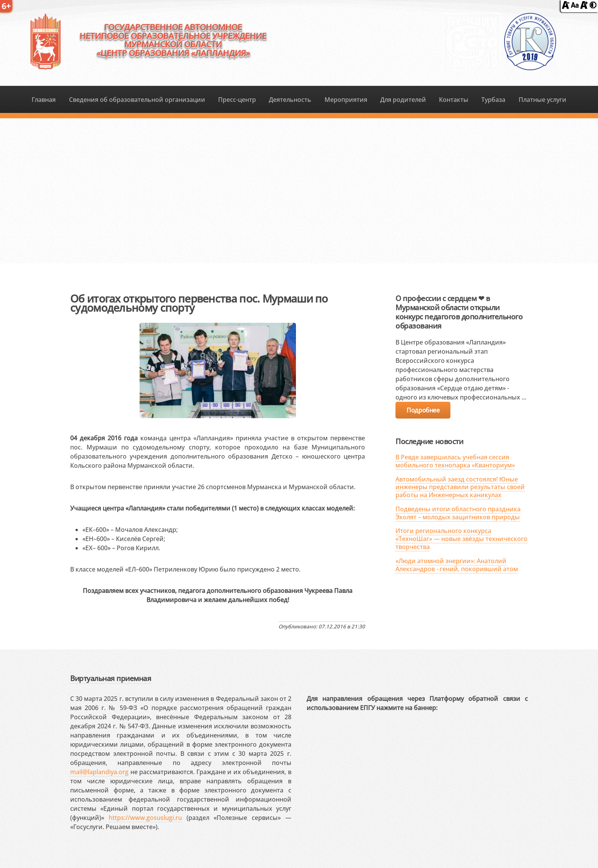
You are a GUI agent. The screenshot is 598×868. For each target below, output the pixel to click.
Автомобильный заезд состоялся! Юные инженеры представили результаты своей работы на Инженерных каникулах (460, 487)
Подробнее (423, 410)
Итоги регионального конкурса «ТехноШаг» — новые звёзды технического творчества (461, 539)
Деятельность (290, 100)
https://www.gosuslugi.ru (145, 818)
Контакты (454, 100)
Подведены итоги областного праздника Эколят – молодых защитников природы (458, 513)
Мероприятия (346, 100)
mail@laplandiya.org (99, 772)
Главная (44, 100)
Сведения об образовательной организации (137, 100)
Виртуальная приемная (111, 678)
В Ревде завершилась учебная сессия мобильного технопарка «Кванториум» (455, 461)
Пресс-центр (237, 100)
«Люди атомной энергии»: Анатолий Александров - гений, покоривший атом (457, 565)
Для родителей (403, 100)
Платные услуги (543, 100)
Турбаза (493, 100)
